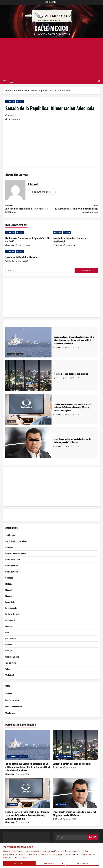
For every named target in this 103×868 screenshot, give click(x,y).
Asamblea (10, 551)
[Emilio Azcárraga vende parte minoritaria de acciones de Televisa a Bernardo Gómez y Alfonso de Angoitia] (28, 412)
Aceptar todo (84, 863)
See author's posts (43, 192)
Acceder (9, 706)
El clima (9, 590)
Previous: (28, 210)
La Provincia (12, 457)
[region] (51, 855)
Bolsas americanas (13, 564)
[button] (4, 81)
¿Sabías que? (11, 538)
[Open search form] (99, 81)
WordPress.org (12, 725)
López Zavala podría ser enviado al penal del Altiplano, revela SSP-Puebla (74, 826)
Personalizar (17, 863)
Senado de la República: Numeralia (22, 260)
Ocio (7, 642)
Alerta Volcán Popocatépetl (17, 545)
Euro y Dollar (11, 609)
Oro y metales (11, 648)
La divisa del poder (14, 391)
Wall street (10, 687)
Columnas (10, 584)
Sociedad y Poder (13, 668)
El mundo (11, 357)
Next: (75, 210)
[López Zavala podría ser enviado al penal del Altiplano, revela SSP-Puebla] (28, 445)
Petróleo (9, 655)
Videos (20, 101)
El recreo (10, 101)
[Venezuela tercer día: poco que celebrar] (28, 378)
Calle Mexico (51, 28)
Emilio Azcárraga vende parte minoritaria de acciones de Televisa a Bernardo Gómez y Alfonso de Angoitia (27, 828)
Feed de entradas (13, 712)
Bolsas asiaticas (12, 570)
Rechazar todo (51, 863)
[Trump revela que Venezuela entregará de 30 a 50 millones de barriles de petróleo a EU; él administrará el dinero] (28, 345)
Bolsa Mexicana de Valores (17, 558)
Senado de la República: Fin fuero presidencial (69, 242)
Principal (20, 357)
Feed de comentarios (14, 719)
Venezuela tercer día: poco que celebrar (72, 776)
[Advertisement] (51, 58)
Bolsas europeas (12, 577)
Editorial (12, 116)
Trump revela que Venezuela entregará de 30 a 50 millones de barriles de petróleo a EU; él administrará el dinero (28, 779)
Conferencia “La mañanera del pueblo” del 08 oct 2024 (27, 242)
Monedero (11, 424)
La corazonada (11, 616)
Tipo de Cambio (12, 674)
